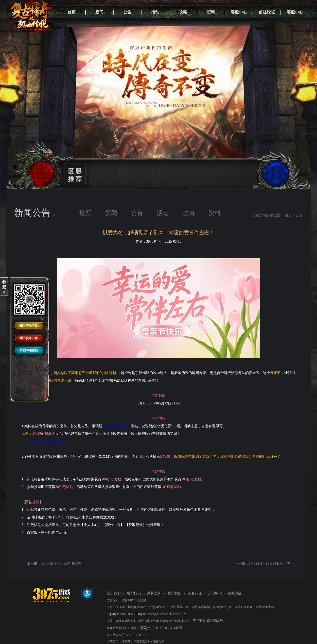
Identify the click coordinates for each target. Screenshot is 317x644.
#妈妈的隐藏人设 (117, 426)
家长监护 (154, 593)
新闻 (99, 12)
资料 (211, 12)
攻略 (183, 12)
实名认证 (195, 593)
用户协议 (134, 593)
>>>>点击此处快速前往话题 (43, 441)
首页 (72, 12)
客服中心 (239, 12)
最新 (85, 213)
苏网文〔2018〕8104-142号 (161, 628)
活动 (155, 12)
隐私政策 (235, 593)
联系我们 (174, 593)
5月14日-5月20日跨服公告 (61, 564)
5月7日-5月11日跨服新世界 (269, 564)
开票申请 (215, 593)
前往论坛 (267, 12)
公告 (127, 12)
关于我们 (114, 593)
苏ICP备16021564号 (208, 621)
